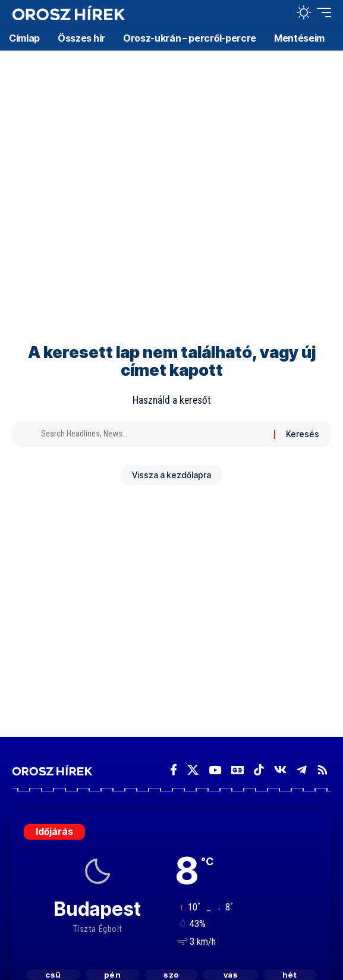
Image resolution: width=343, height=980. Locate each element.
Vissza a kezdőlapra (171, 475)
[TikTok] (259, 770)
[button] (279, 13)
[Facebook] (174, 770)
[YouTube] (215, 770)
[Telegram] (302, 770)
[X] (193, 770)
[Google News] (237, 770)
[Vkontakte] (280, 770)
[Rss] (322, 770)
